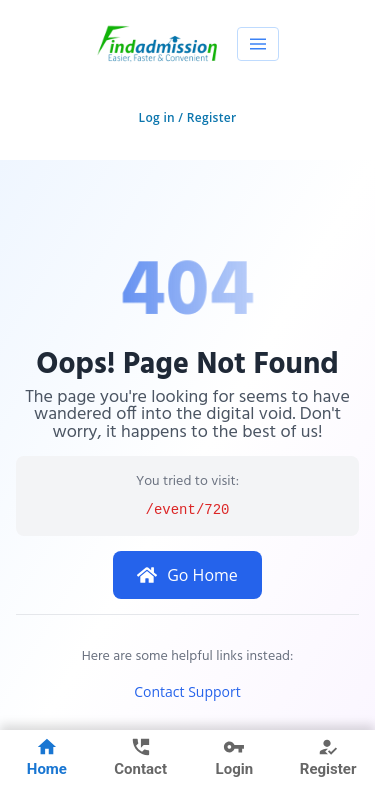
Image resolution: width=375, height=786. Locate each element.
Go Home (187, 575)
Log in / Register (188, 117)
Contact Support (187, 691)
